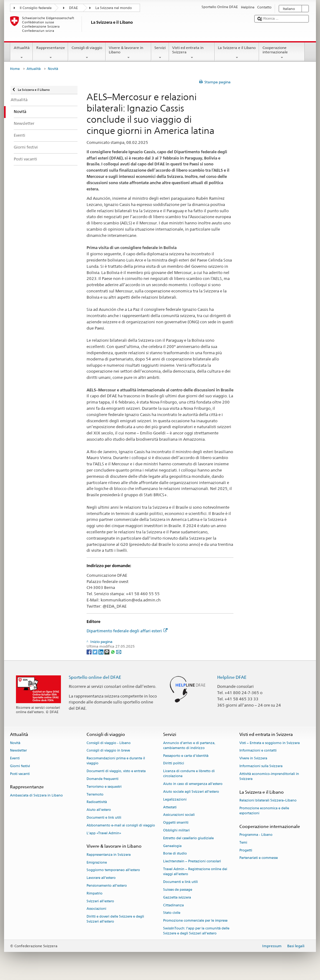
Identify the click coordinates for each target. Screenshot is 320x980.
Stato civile (172, 913)
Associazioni (96, 909)
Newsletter (18, 751)
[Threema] (107, 652)
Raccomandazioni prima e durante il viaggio (116, 761)
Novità (15, 743)
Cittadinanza (173, 905)
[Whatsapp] (113, 652)
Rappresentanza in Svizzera (109, 855)
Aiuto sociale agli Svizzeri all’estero (191, 792)
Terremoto (95, 794)
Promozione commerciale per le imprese (195, 921)
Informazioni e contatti (258, 751)
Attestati (170, 807)
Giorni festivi (20, 766)
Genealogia (172, 846)
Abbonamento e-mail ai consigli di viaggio (121, 825)
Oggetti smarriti (176, 823)
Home (15, 69)
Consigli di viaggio (87, 53)
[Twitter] (95, 652)
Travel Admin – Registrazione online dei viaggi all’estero (195, 872)
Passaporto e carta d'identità (186, 756)
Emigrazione (97, 862)
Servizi (160, 53)
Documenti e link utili (104, 818)
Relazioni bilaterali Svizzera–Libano (268, 800)
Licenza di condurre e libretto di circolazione (189, 774)
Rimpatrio (95, 893)
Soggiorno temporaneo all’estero (113, 870)
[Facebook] (90, 652)
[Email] (119, 652)
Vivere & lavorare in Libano (128, 53)
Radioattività (97, 802)
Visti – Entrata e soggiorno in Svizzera (270, 743)
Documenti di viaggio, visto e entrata (116, 771)
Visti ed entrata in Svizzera (192, 53)
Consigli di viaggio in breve (108, 751)
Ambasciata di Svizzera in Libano (36, 795)
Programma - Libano (256, 835)
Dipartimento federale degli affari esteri (127, 631)
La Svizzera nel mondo (114, 8)
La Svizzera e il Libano (237, 53)
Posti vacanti (20, 774)
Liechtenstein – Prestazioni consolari (192, 862)
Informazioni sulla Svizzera (261, 766)
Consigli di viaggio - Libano (109, 743)
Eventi (15, 759)
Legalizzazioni (175, 799)
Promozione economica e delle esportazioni (264, 811)
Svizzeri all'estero (100, 901)
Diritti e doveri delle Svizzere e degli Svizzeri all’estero (115, 919)
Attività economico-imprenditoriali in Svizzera (269, 776)
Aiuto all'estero (99, 810)
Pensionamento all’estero (107, 886)
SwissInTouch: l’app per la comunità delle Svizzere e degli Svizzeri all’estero (196, 931)
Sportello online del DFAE (95, 677)
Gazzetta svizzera (177, 897)
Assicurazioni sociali (179, 815)
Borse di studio (175, 854)
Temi (243, 843)
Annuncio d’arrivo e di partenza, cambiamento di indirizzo (189, 745)
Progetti (246, 850)
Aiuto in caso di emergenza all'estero (193, 784)
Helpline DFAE (232, 677)
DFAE (73, 8)
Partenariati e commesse (259, 858)
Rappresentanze (50, 53)
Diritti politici (174, 764)
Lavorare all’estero (101, 878)
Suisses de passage (178, 890)
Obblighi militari (176, 830)
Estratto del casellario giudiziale (188, 838)
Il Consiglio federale (36, 8)
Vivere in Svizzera (253, 759)
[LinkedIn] (101, 652)
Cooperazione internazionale (282, 53)
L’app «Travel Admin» (104, 833)
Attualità (22, 53)
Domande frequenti (102, 779)
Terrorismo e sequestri (104, 787)
